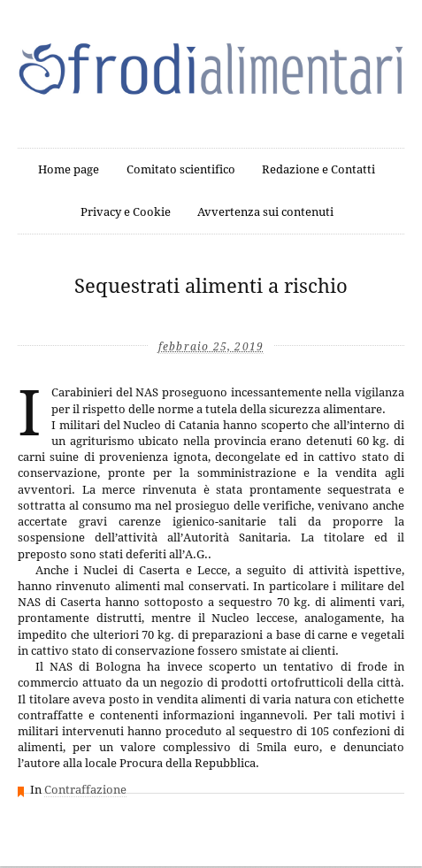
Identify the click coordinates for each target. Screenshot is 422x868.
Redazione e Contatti (318, 169)
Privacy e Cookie (126, 212)
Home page (69, 169)
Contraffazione (85, 790)
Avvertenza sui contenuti (265, 212)
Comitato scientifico (181, 169)
